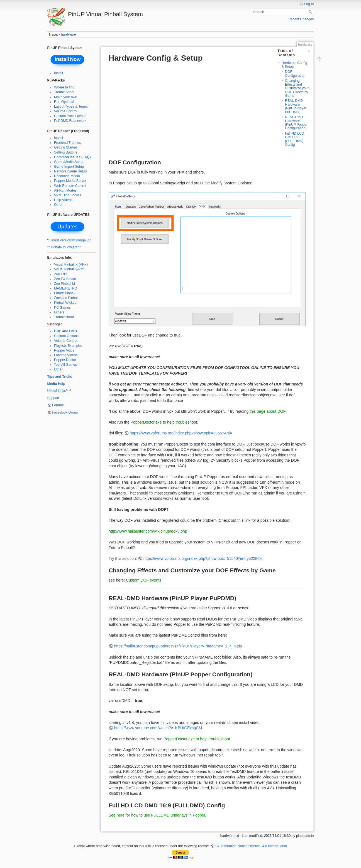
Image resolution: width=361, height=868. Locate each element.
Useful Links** (58, 391)
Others (59, 312)
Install (58, 73)
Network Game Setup (70, 171)
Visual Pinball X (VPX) (71, 264)
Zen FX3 (61, 274)
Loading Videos (66, 355)
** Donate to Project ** (64, 247)
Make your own (66, 97)
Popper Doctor (65, 360)
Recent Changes (301, 19)
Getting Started (65, 147)
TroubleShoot (64, 92)
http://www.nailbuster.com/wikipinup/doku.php (148, 531)
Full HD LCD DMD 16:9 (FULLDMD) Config (295, 139)
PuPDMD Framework (70, 121)
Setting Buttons (66, 152)
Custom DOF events (144, 580)
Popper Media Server (70, 181)
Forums (58, 405)
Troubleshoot (64, 317)
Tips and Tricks (60, 377)
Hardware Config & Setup (294, 65)
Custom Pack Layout (70, 116)
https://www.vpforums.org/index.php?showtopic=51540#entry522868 (203, 558)
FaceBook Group (65, 412)
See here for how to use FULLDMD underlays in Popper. (157, 815)
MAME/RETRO (66, 288)
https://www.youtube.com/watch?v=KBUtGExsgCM (158, 728)
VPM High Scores (68, 195)
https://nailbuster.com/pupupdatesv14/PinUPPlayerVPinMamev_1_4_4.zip (178, 646)
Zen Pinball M (64, 284)
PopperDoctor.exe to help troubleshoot (164, 422)
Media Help (56, 384)
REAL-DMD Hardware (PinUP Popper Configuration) (296, 123)
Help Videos (63, 200)
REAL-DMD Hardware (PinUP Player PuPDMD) (296, 106)
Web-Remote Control (70, 186)
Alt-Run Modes (65, 191)
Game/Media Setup (69, 162)
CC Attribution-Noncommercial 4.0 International (251, 846)
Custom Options (66, 336)
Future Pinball (65, 293)
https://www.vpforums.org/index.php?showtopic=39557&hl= (181, 433)
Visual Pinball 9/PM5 (70, 269)
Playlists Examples (68, 346)
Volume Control (66, 111)
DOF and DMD (65, 331)
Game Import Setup (69, 167)
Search (311, 12)
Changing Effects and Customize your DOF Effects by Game (297, 88)
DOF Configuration (295, 74)
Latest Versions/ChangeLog (71, 240)
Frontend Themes (67, 143)
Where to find (64, 87)
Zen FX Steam (65, 279)
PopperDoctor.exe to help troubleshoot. (197, 739)
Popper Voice (64, 350)
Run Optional (64, 102)
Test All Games (65, 365)
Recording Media (67, 176)
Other (58, 205)
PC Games (62, 308)
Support (53, 398)
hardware (68, 34)
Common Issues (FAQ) (72, 157)
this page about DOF (268, 411)
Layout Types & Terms (71, 107)
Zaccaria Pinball (66, 298)
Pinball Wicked (65, 303)
